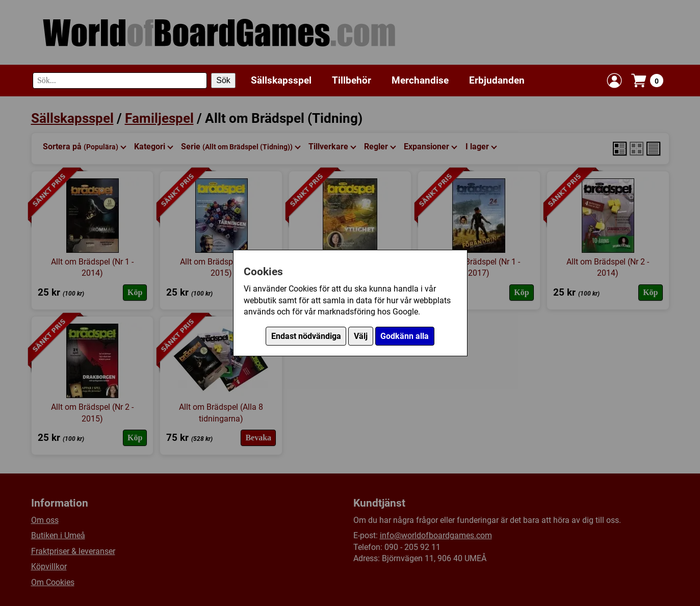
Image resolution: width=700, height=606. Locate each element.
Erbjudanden (497, 80)
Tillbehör (352, 80)
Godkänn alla (405, 336)
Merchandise (420, 80)
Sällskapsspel (281, 80)
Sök (223, 80)
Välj (361, 336)
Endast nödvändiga (306, 336)
